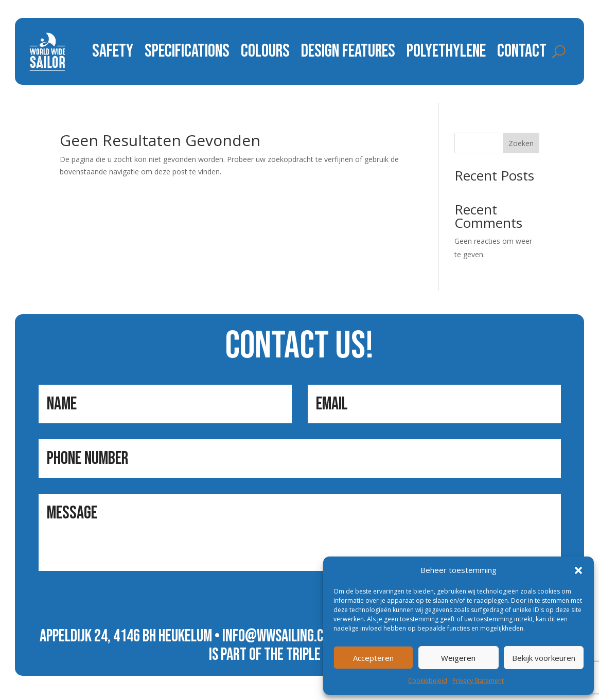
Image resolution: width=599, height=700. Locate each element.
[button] (578, 570)
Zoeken (521, 143)
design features (348, 51)
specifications (187, 51)
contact (522, 51)
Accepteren (373, 658)
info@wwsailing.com (280, 636)
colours (265, 51)
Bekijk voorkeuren (544, 658)
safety (113, 51)
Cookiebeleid (428, 681)
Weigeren (458, 658)
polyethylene (446, 51)
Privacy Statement (478, 681)
